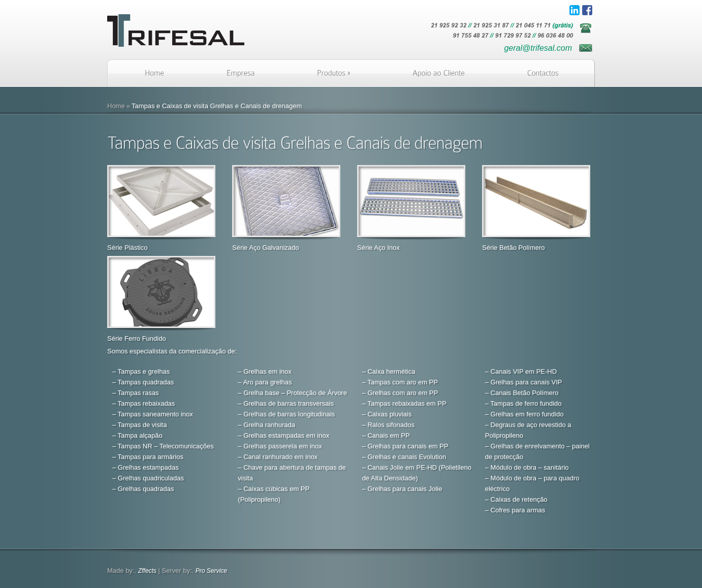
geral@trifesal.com (538, 48)
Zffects (147, 571)
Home (116, 106)
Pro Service (211, 571)
